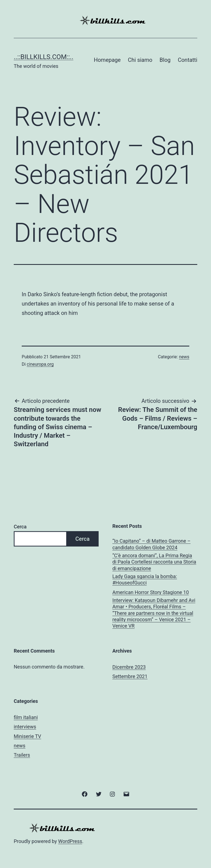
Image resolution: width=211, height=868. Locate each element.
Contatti (188, 60)
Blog (165, 60)
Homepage (107, 60)
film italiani (26, 717)
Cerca (20, 527)
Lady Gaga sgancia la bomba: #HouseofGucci (145, 579)
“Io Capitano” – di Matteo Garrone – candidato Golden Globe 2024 (152, 544)
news (184, 357)
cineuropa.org (40, 364)
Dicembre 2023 (129, 667)
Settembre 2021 (130, 676)
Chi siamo (140, 60)
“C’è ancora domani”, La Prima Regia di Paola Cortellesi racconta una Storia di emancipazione (154, 562)
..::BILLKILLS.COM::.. (44, 57)
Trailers (22, 755)
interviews (25, 727)
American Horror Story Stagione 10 (151, 592)
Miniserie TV (27, 736)
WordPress (70, 841)
